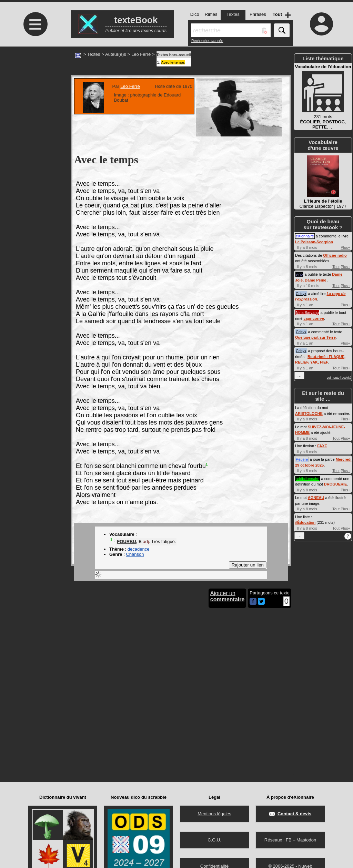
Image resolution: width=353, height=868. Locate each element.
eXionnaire (305, 236)
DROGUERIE (336, 484)
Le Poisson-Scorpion (314, 242)
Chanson (135, 554)
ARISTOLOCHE (309, 413)
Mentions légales (214, 814)
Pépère (302, 459)
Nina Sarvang (307, 313)
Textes (94, 54)
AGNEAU (316, 498)
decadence (139, 549)
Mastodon (306, 840)
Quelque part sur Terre (315, 337)
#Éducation (305, 522)
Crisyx (301, 294)
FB (289, 840)
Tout (336, 267)
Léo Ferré (141, 54)
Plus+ (345, 247)
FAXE (322, 446)
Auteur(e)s (116, 54)
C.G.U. (214, 840)
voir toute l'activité (339, 378)
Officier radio (335, 255)
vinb (299, 274)
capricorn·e (314, 318)
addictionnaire (308, 479)
